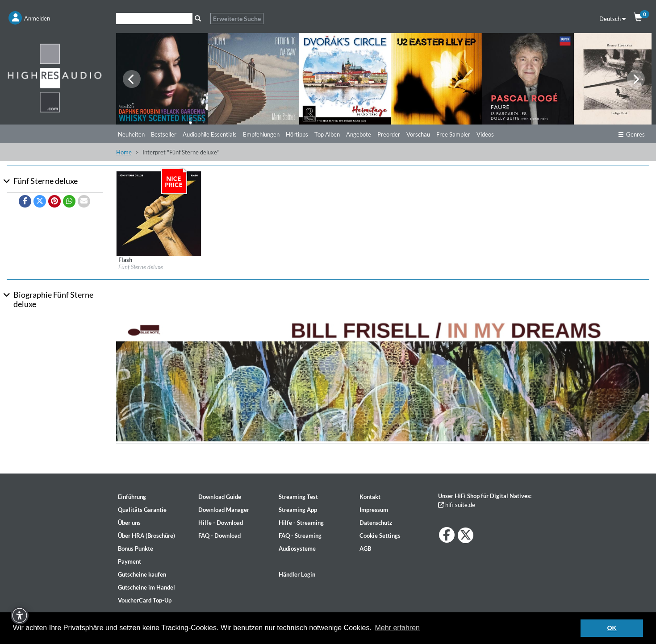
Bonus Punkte (136, 548)
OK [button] (612, 628)
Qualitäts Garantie (142, 510)
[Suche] (154, 19)
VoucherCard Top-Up (145, 600)
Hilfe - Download (221, 523)
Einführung (132, 497)
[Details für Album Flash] (159, 213)
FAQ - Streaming (300, 536)
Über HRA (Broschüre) (146, 536)
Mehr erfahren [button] (398, 628)
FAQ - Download (219, 536)
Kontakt (370, 497)
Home (124, 152)
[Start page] (55, 78)
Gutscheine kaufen (142, 574)
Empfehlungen (261, 134)
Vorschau (418, 134)
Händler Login (297, 574)
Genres (631, 134)
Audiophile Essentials (210, 134)
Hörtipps (297, 134)
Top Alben (327, 134)
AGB (365, 548)
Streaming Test (298, 497)
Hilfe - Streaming (301, 523)
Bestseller (164, 134)
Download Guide (220, 497)
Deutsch (612, 19)
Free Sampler (453, 134)
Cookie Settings (380, 536)
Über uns (129, 523)
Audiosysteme (297, 548)
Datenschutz (376, 523)
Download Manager (224, 510)
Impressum (374, 510)
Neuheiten (131, 134)
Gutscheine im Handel (146, 587)
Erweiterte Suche (237, 19)
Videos (485, 134)
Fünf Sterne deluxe (141, 267)
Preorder (389, 134)
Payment (130, 561)
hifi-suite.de (457, 505)
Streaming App (298, 510)
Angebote (359, 134)
